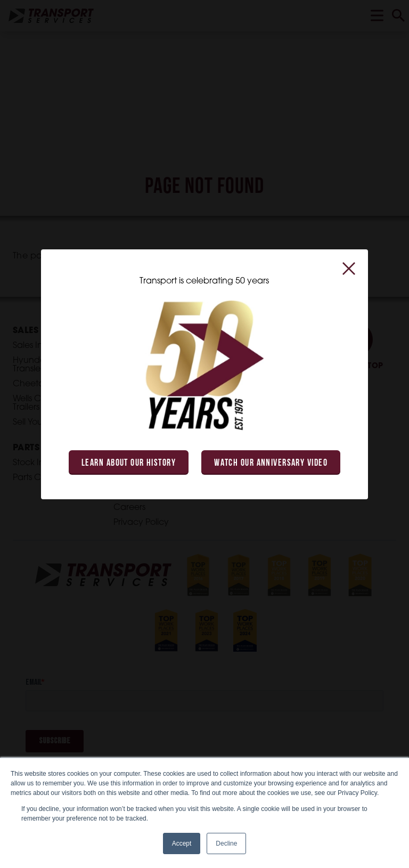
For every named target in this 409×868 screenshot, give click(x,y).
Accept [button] (182, 843)
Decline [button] (226, 843)
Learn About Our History (129, 463)
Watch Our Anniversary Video (271, 463)
